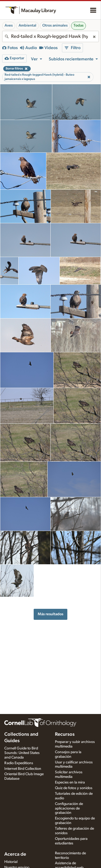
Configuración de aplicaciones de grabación (69, 808)
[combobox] (50, 36)
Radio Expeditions (19, 763)
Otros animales (55, 25)
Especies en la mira (70, 782)
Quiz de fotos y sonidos (74, 788)
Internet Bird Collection (23, 769)
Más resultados (50, 614)
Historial (11, 862)
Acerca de (15, 854)
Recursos (65, 734)
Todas (79, 25)
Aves (9, 25)
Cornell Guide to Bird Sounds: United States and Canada (22, 753)
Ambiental (27, 25)
